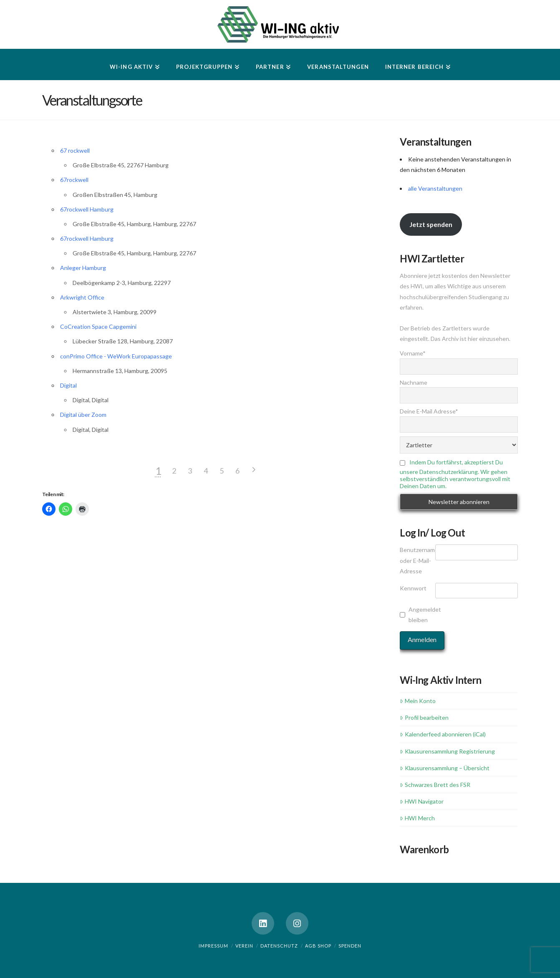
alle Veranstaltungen (435, 188)
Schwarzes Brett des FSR (435, 785)
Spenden (350, 946)
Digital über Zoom (83, 415)
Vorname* (413, 353)
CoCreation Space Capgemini (98, 326)
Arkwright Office (82, 297)
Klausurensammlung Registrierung (447, 751)
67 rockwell (75, 150)
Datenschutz (279, 946)
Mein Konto (417, 701)
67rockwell (74, 180)
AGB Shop (318, 946)
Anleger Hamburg (83, 268)
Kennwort (413, 588)
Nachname (414, 382)
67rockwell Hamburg (87, 209)
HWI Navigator (421, 801)
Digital (68, 385)
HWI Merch (417, 818)
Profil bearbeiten (424, 717)
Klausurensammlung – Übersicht (444, 768)
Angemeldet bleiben (425, 615)
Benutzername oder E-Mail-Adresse (417, 560)
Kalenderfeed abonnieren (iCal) (443, 734)
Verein (244, 946)
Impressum (213, 946)
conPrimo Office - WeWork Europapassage (116, 356)
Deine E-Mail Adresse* (429, 411)
